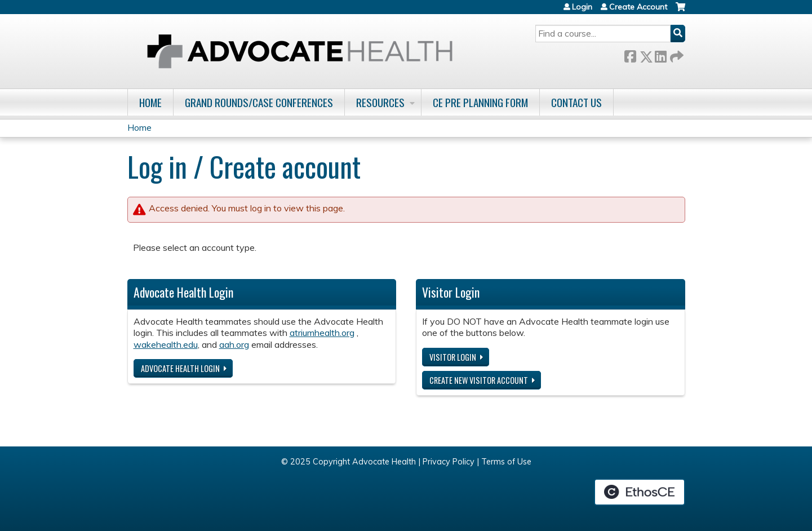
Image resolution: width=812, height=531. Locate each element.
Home (150, 102)
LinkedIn (660, 54)
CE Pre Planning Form (480, 102)
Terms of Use (506, 462)
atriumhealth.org (322, 333)
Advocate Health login (180, 368)
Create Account (638, 7)
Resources (380, 102)
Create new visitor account (479, 380)
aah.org (234, 344)
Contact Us (576, 102)
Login (582, 7)
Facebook (630, 54)
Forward (676, 54)
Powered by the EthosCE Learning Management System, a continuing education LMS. (640, 492)
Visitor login (453, 357)
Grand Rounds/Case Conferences (259, 102)
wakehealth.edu (166, 344)
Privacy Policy (449, 462)
